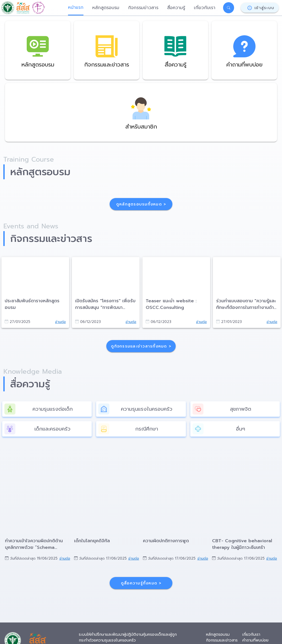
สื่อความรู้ (176, 8)
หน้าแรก (76, 7)
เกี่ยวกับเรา (205, 8)
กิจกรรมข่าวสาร (143, 8)
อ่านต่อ (60, 322)
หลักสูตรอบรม (106, 8)
